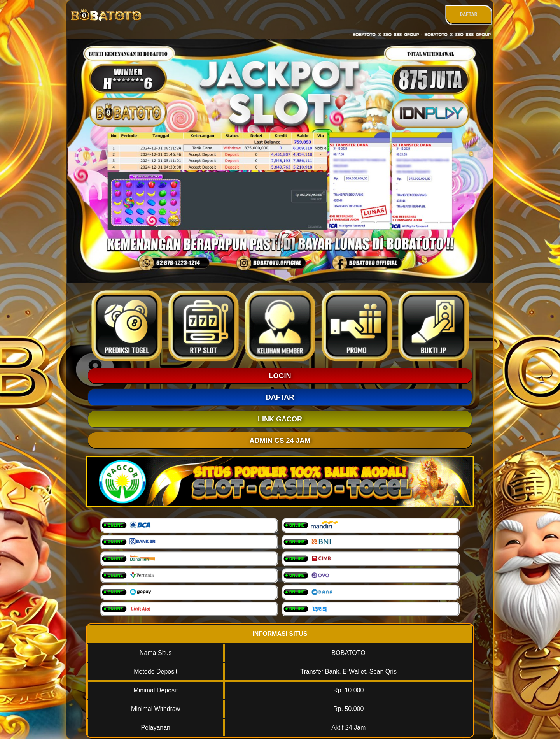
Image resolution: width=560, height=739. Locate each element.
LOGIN (280, 376)
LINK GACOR (280, 419)
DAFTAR (468, 14)
